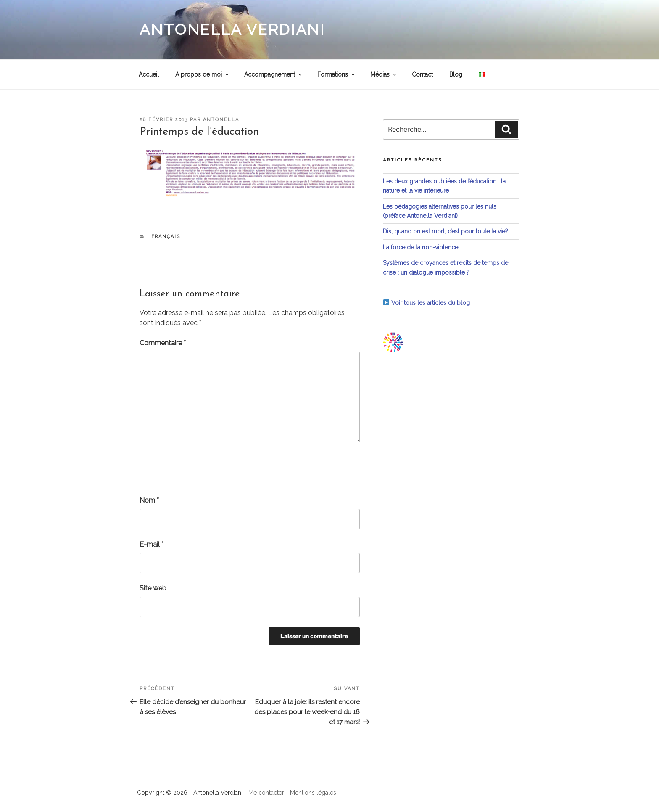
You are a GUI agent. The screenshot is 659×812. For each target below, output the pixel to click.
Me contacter (266, 793)
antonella (221, 120)
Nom (149, 500)
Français (166, 237)
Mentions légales (313, 793)
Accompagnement (274, 74)
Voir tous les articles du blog (427, 303)
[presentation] (203, 469)
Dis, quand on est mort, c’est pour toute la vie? (445, 231)
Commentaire (163, 343)
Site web (153, 588)
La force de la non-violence (420, 247)
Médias (384, 74)
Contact (422, 74)
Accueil (149, 74)
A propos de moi (203, 74)
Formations (337, 74)
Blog (456, 74)
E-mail (152, 544)
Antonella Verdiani (232, 29)
